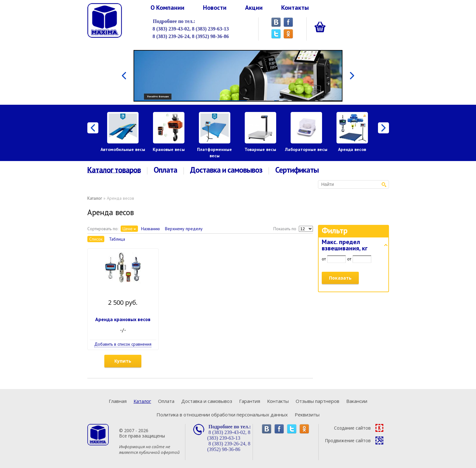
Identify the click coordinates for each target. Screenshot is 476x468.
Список (96, 239)
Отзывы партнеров (317, 401)
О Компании (167, 8)
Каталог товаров (114, 170)
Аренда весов (352, 149)
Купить (123, 361)
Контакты (295, 8)
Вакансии (357, 401)
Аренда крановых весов (123, 319)
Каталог (95, 198)
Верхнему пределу (184, 229)
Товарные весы (260, 149)
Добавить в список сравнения (123, 344)
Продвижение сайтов (354, 440)
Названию (150, 229)
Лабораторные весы (306, 149)
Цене (128, 229)
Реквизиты (307, 415)
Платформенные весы (214, 153)
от (324, 259)
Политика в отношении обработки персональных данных (222, 415)
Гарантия (250, 401)
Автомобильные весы (123, 149)
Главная (118, 401)
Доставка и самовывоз (226, 170)
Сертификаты (297, 170)
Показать (340, 278)
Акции (254, 8)
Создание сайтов (359, 428)
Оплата (165, 170)
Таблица (117, 239)
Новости (215, 8)
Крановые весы (169, 149)
